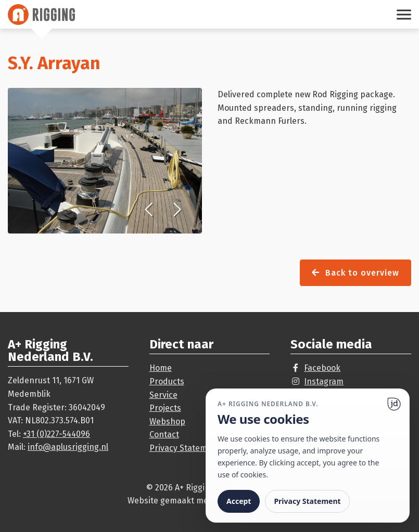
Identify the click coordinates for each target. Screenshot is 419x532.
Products (167, 381)
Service (163, 395)
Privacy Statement (185, 448)
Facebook (322, 368)
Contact (164, 434)
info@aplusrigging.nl (68, 447)
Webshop (167, 421)
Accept (239, 501)
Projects (165, 408)
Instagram (324, 381)
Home (161, 368)
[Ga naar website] (394, 404)
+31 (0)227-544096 (56, 434)
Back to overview (355, 273)
